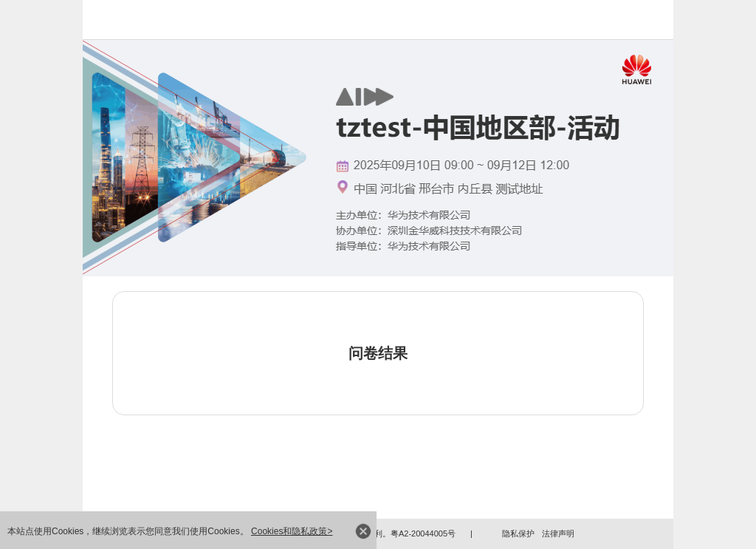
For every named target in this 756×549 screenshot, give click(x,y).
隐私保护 (518, 533)
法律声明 (558, 533)
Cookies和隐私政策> (292, 531)
